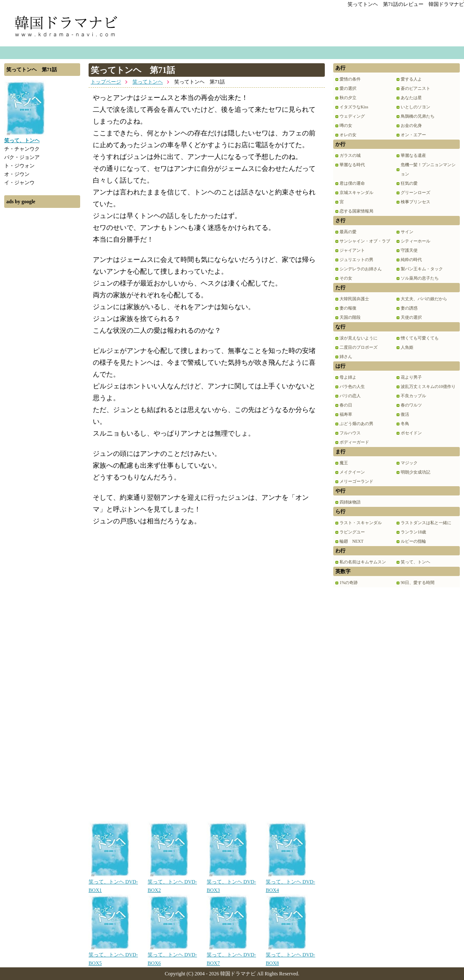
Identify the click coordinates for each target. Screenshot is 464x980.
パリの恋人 (350, 396)
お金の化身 (411, 125)
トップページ (106, 82)
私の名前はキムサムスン (363, 562)
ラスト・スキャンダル (361, 523)
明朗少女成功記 (415, 472)
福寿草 (346, 414)
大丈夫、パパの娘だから (424, 299)
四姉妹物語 (350, 502)
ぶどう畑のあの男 (356, 424)
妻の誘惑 (409, 308)
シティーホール (415, 241)
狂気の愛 (409, 183)
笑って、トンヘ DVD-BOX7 (231, 956)
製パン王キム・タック (422, 269)
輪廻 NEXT (352, 541)
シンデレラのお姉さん (361, 269)
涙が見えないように (359, 338)
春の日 (346, 405)
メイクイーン (352, 472)
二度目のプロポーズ (359, 347)
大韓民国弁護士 (354, 299)
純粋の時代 (411, 260)
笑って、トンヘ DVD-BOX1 (113, 883)
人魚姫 (407, 347)
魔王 (344, 463)
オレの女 (348, 135)
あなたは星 (411, 98)
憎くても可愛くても (420, 338)
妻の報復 (348, 308)
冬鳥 (405, 424)
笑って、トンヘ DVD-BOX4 (290, 883)
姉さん (346, 357)
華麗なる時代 (352, 165)
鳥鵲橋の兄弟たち (418, 116)
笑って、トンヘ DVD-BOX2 (172, 883)
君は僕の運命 (352, 183)
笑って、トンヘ (415, 562)
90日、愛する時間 (418, 583)
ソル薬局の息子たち (420, 278)
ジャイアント (352, 250)
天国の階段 (350, 317)
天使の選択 (411, 317)
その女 (346, 278)
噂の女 (346, 125)
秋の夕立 (348, 98)
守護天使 (409, 250)
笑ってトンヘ (148, 82)
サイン (407, 232)
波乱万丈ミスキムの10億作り (428, 386)
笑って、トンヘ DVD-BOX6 (172, 956)
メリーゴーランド (356, 481)
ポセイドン (411, 433)
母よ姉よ (348, 377)
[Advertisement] (42, 339)
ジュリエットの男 (356, 260)
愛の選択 (348, 88)
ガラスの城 (350, 155)
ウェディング (352, 116)
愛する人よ (411, 79)
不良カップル (413, 396)
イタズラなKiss (354, 107)
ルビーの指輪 (413, 541)
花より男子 (411, 377)
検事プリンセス (415, 202)
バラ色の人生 (352, 386)
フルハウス (350, 433)
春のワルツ (411, 405)
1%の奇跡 (349, 583)
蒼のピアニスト (415, 88)
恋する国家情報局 (356, 211)
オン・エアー (413, 135)
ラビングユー (352, 532)
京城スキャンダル (356, 192)
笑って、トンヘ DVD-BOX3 (231, 883)
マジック (409, 463)
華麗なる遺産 (413, 155)
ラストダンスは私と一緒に (426, 523)
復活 (405, 414)
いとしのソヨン (415, 107)
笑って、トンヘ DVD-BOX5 (113, 956)
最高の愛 (348, 232)
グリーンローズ (415, 192)
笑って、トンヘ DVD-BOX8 (290, 956)
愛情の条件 (350, 79)
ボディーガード (354, 442)
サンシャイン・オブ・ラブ (365, 241)
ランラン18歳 (413, 532)
